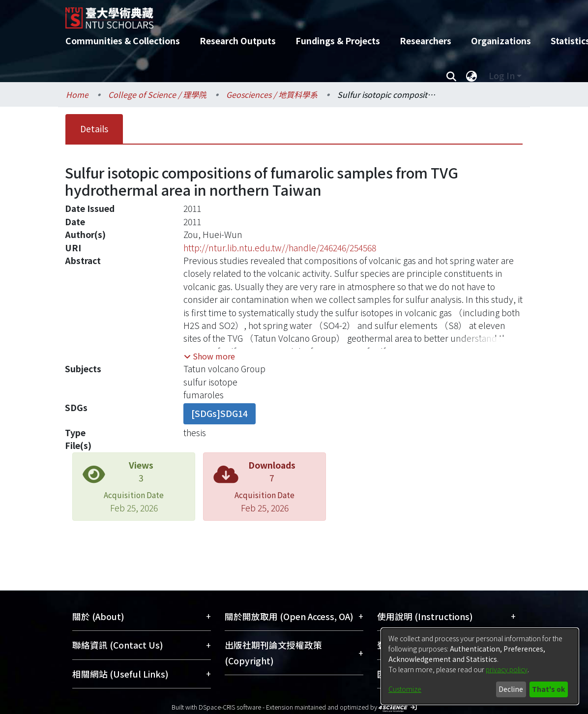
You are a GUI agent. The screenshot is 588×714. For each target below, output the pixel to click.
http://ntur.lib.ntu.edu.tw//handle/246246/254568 (280, 248)
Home (77, 94)
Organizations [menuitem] (501, 41)
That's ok (548, 689)
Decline (511, 689)
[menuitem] (471, 76)
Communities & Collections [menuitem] (123, 41)
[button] (209, 356)
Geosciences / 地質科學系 (272, 94)
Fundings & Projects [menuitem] (338, 41)
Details (94, 129)
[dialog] (480, 666)
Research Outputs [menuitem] (238, 41)
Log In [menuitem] (502, 75)
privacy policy (507, 669)
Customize (405, 689)
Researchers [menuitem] (426, 41)
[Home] (285, 14)
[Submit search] (451, 76)
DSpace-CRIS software (230, 707)
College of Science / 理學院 (157, 94)
